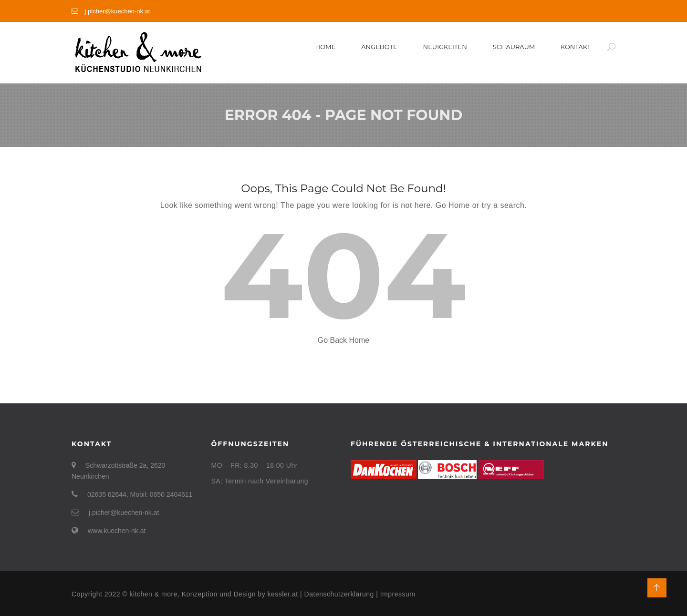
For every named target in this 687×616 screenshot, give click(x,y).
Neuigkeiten (445, 47)
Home (326, 47)
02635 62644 (107, 494)
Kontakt (576, 47)
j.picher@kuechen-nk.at (111, 11)
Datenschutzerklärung (339, 594)
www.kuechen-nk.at (117, 531)
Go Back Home (343, 340)
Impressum (398, 594)
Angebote (379, 47)
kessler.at (284, 594)
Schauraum (514, 47)
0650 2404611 (171, 494)
